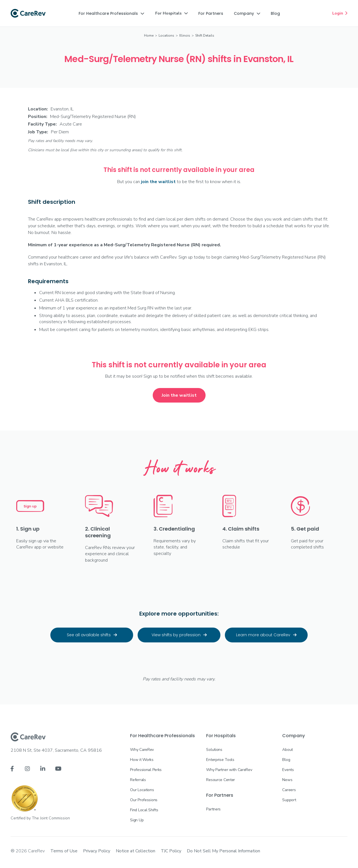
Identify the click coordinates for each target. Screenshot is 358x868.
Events (288, 770)
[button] (111, 13)
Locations (166, 36)
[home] (28, 13)
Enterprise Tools (220, 760)
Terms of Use (64, 851)
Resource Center (221, 780)
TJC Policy (171, 851)
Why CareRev (142, 750)
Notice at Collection (136, 851)
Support (289, 800)
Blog (286, 760)
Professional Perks (146, 770)
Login (340, 13)
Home (149, 36)
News (287, 780)
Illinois (185, 36)
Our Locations (142, 790)
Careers (289, 790)
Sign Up (137, 820)
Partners (213, 809)
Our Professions (144, 800)
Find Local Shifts (144, 810)
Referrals (138, 780)
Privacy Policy (97, 851)
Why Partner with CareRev (229, 770)
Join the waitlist (179, 395)
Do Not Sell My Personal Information (223, 851)
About (288, 750)
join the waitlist (158, 182)
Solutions (214, 750)
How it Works (142, 760)
